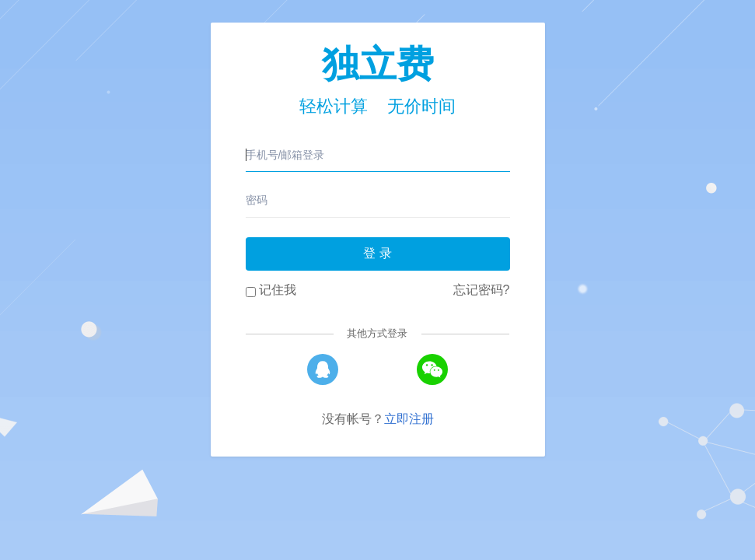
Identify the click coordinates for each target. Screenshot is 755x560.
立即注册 (409, 419)
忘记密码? (482, 290)
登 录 (377, 253)
